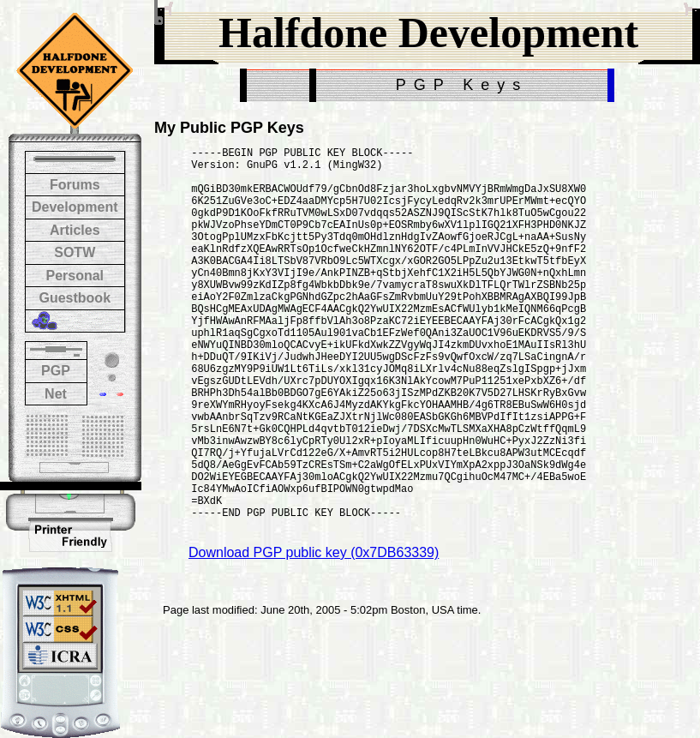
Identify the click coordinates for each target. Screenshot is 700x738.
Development (75, 207)
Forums (75, 185)
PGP (56, 371)
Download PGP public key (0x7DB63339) (314, 635)
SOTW (75, 252)
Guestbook (75, 298)
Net (56, 394)
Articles (75, 230)
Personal (75, 276)
